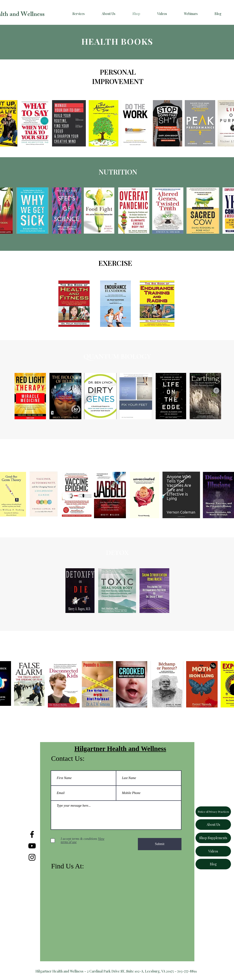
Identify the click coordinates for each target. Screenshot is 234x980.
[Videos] (213, 851)
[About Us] (213, 825)
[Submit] (160, 844)
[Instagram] (32, 857)
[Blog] (213, 864)
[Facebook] (32, 834)
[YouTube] (32, 846)
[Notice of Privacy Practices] (213, 812)
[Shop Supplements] (213, 838)
